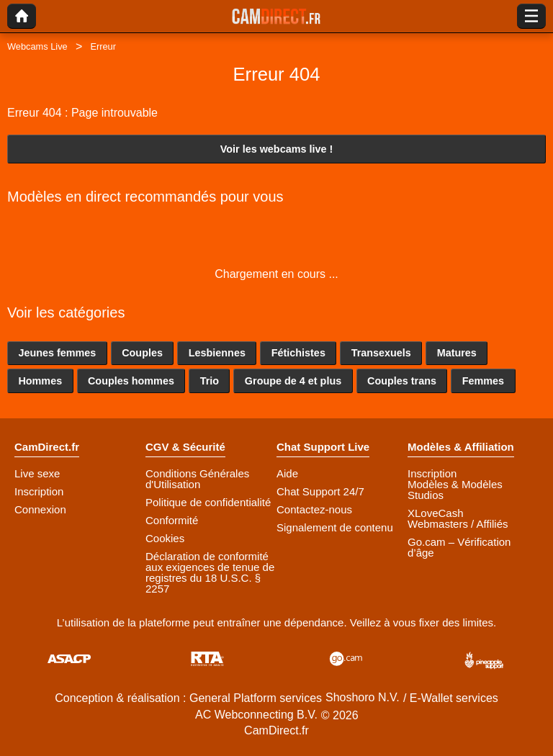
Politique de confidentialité (208, 502)
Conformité (172, 520)
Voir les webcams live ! (277, 149)
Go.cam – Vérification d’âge (459, 547)
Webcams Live (37, 46)
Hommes (40, 381)
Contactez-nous (314, 509)
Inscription (39, 491)
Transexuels (381, 353)
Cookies (165, 538)
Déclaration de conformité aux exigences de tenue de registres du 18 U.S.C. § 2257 (210, 572)
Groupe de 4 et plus (293, 381)
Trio (210, 381)
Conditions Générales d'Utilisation (197, 479)
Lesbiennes (217, 353)
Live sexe (37, 473)
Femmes (483, 381)
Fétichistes (298, 353)
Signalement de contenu (335, 527)
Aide (287, 473)
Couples (142, 353)
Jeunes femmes (57, 353)
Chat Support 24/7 (320, 491)
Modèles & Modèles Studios (455, 490)
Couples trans (402, 381)
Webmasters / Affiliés (458, 524)
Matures (457, 353)
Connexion (40, 509)
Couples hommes (131, 381)
